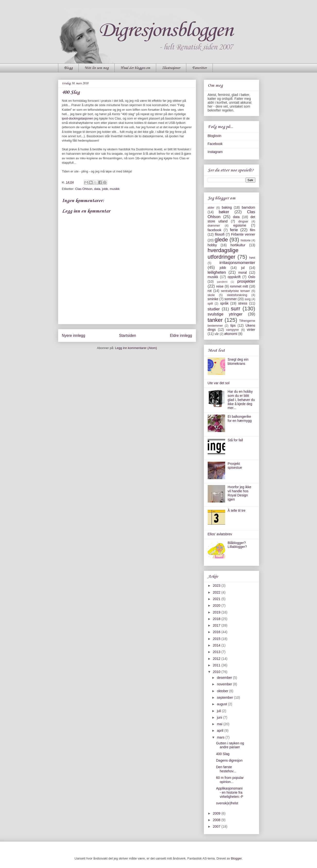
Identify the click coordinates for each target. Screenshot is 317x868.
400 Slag (223, 754)
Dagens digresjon (229, 760)
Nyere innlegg (74, 336)
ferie (234, 230)
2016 (217, 632)
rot (210, 291)
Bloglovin (215, 136)
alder (211, 208)
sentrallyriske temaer (235, 291)
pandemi (222, 282)
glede (221, 240)
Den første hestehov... (226, 769)
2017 (217, 625)
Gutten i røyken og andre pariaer (230, 745)
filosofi (220, 234)
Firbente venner (243, 234)
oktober (223, 691)
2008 (217, 820)
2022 (217, 592)
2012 (217, 659)
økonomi (231, 334)
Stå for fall (235, 440)
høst (252, 258)
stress (243, 303)
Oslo (252, 277)
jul (243, 268)
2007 (217, 826)
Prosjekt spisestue (235, 466)
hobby (212, 245)
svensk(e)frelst (227, 803)
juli (219, 711)
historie (246, 240)
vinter (251, 330)
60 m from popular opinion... (230, 780)
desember (225, 678)
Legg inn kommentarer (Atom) (136, 348)
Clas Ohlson (84, 189)
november (225, 684)
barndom (248, 207)
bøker (224, 212)
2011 (217, 665)
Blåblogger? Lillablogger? (237, 545)
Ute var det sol (219, 383)
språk (224, 303)
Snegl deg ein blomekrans (238, 362)
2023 (217, 586)
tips (233, 325)
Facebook (215, 144)
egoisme (240, 225)
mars (221, 737)
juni (220, 717)
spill (210, 304)
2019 (217, 612)
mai (220, 724)
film (253, 230)
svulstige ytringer (225, 314)
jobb (105, 189)
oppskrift (234, 277)
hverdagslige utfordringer (223, 254)
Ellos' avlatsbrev (220, 534)
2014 (217, 645)
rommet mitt (239, 286)
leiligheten (217, 272)
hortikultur (238, 245)
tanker (215, 320)
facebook (215, 230)
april (221, 731)
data (97, 189)
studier (214, 309)
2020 (217, 605)
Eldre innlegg (181, 336)
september (225, 698)
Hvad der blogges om (135, 68)
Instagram (215, 152)
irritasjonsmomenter (237, 263)
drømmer (214, 226)
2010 (217, 672)
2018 (217, 619)
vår (217, 334)
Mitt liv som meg (97, 68)
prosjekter (246, 281)
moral (243, 272)
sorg (248, 299)
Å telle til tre (236, 511)
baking (227, 207)
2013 (217, 652)
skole (211, 295)
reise (220, 286)
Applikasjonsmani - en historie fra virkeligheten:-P (230, 792)
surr (236, 309)
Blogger (236, 858)
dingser (243, 221)
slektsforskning (237, 295)
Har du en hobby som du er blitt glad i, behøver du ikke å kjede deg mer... (241, 400)
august (223, 704)
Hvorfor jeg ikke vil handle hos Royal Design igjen (239, 493)
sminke (213, 299)
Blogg (68, 68)
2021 (217, 599)
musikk (115, 189)
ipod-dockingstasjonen (78, 118)
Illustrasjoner (171, 68)
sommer (231, 299)
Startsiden (128, 336)
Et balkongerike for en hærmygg (240, 419)
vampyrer (232, 330)
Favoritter (199, 68)
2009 (217, 813)
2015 (217, 639)
